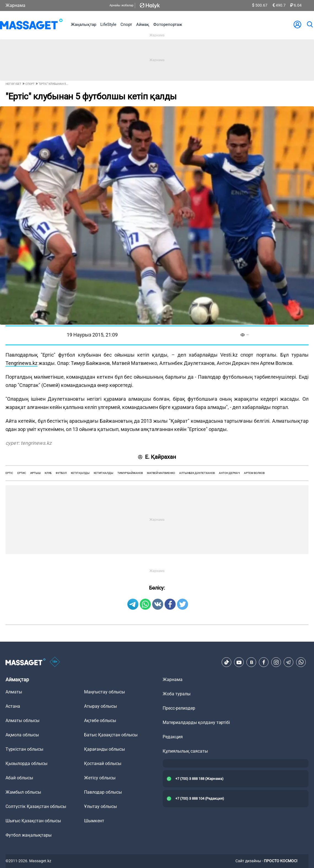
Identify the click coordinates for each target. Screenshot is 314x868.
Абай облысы (19, 778)
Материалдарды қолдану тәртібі (196, 722)
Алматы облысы (22, 721)
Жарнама (15, 5)
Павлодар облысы (103, 792)
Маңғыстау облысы (104, 692)
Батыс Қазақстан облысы (111, 735)
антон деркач (229, 473)
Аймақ (143, 25)
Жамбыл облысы (23, 792)
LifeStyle (108, 25)
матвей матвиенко (161, 473)
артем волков (254, 473)
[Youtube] (239, 662)
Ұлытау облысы (100, 806)
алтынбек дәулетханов (197, 473)
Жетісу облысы (100, 778)
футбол (61, 473)
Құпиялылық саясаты (185, 751)
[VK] (251, 662)
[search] (310, 25)
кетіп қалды (80, 473)
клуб (48, 473)
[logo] (31, 25)
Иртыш (35, 473)
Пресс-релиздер (179, 708)
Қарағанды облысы (104, 749)
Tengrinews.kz (22, 363)
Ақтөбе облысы (100, 721)
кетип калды (104, 473)
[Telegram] (289, 662)
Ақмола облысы (22, 735)
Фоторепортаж (168, 25)
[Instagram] (276, 662)
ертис (22, 473)
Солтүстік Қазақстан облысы (36, 806)
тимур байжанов (130, 473)
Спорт (126, 25)
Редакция (173, 737)
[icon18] (55, 662)
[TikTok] (227, 662)
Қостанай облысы (103, 763)
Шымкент (94, 821)
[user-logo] (297, 25)
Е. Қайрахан (157, 457)
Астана (13, 706)
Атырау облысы (100, 706)
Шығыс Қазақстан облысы (33, 821)
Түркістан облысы (24, 749)
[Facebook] (264, 662)
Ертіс (9, 473)
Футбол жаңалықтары (29, 835)
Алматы (14, 692)
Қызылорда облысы (26, 763)
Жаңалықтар (84, 25)
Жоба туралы (177, 694)
